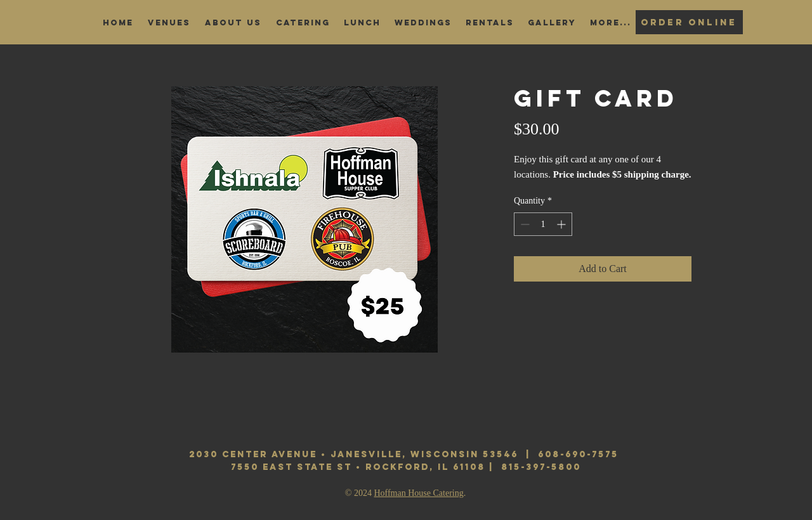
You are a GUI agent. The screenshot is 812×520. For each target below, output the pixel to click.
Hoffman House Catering (418, 493)
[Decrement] (524, 224)
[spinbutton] (543, 224)
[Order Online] (689, 22)
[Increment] (562, 224)
